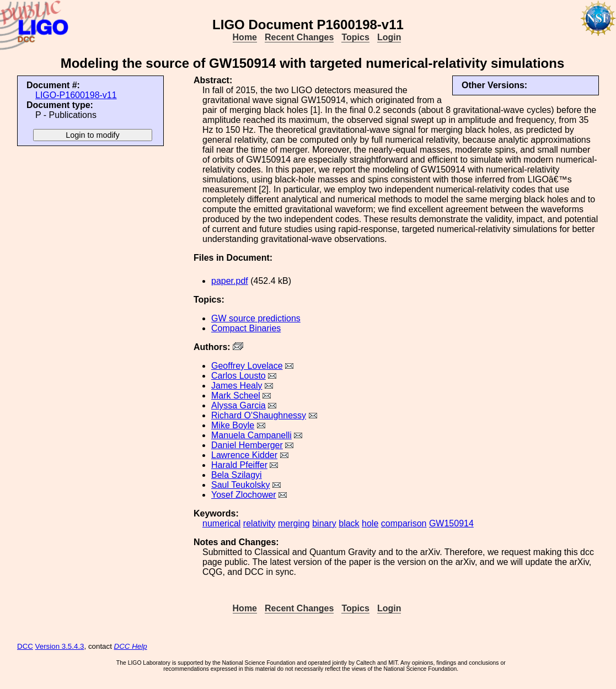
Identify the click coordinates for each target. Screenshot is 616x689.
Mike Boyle (233, 425)
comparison (404, 523)
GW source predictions (256, 318)
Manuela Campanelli (251, 435)
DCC (25, 646)
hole (370, 523)
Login (389, 37)
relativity (259, 523)
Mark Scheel (236, 395)
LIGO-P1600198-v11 (76, 95)
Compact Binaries (246, 328)
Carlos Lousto (239, 376)
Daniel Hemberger (247, 445)
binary (324, 523)
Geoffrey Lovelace (247, 366)
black (349, 523)
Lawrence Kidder (244, 455)
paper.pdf (230, 281)
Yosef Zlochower (244, 495)
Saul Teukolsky (240, 485)
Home (245, 37)
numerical (221, 523)
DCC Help (131, 646)
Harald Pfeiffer (239, 465)
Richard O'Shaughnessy (259, 415)
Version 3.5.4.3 (60, 646)
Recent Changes (299, 37)
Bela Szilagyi (237, 475)
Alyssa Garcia (239, 405)
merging (294, 523)
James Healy (237, 386)
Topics (355, 37)
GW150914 (451, 523)
